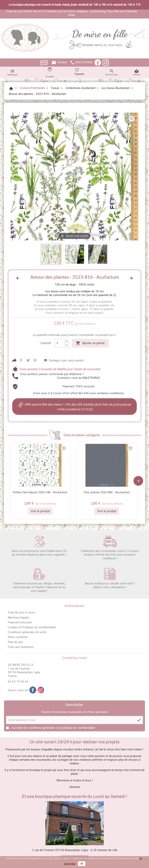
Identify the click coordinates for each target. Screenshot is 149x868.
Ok (82, 864)
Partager (21, 360)
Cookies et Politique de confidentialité (32, 627)
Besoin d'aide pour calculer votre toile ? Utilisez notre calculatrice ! (110, 579)
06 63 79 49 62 (18, 682)
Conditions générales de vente (27, 632)
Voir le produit (40, 511)
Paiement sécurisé (20, 622)
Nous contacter (18, 637)
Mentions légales (19, 618)
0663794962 (84, 62)
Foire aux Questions (21, 647)
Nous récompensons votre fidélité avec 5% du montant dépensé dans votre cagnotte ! (39, 546)
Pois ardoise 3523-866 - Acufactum (107, 492)
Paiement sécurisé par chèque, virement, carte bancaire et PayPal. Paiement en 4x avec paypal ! (39, 580)
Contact (62, 62)
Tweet (28, 360)
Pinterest (35, 360)
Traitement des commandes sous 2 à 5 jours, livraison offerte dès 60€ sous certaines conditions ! (110, 548)
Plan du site (15, 642)
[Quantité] (60, 343)
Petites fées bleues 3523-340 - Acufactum (40, 492)
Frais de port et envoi (21, 612)
